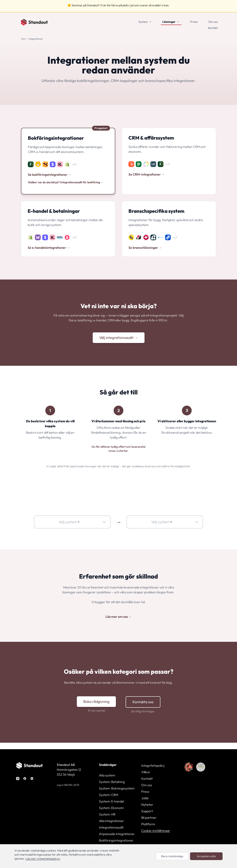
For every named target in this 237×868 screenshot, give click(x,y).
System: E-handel (111, 801)
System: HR (107, 814)
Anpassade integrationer (117, 834)
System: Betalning (112, 782)
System (143, 22)
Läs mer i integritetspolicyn (43, 859)
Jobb (145, 798)
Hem (23, 39)
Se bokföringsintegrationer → (50, 175)
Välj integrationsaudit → (119, 338)
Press (145, 792)
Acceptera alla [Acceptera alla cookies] (206, 856)
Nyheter (147, 805)
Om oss (213, 22)
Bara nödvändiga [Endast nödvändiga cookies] (172, 856)
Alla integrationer (111, 821)
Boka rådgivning (96, 701)
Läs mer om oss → (119, 617)
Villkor (146, 772)
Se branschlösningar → (145, 248)
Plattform (148, 824)
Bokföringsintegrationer (116, 840)
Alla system (107, 775)
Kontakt (213, 28)
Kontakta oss (143, 702)
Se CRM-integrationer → (147, 174)
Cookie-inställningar (156, 831)
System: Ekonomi (111, 808)
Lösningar (169, 22)
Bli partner (149, 818)
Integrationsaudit (111, 827)
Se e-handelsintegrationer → (49, 248)
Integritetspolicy (153, 765)
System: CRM (109, 795)
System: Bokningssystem (117, 788)
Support (147, 811)
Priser (194, 22)
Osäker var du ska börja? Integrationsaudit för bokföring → (66, 182)
